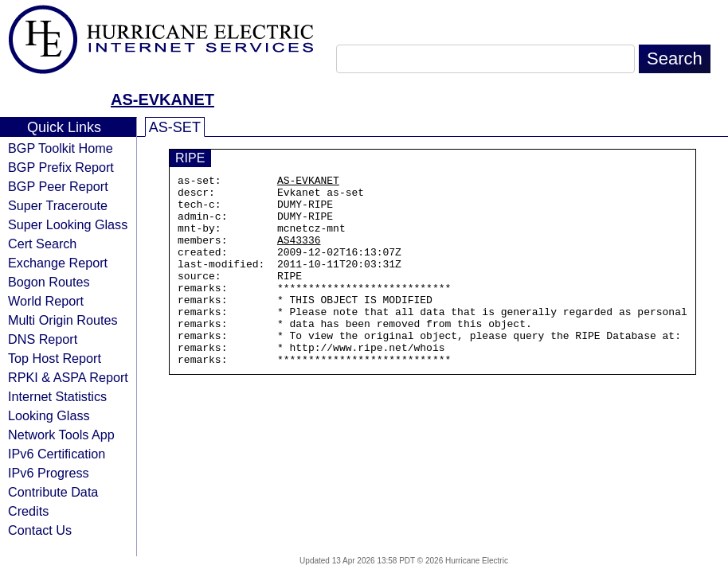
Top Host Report (55, 358)
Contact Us (40, 530)
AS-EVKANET (162, 99)
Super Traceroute (58, 205)
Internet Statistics (57, 396)
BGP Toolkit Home (61, 148)
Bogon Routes (49, 282)
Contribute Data (53, 492)
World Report (46, 301)
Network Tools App (61, 435)
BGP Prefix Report (61, 167)
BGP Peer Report (58, 186)
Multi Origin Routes (63, 320)
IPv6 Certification (57, 454)
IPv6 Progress (49, 473)
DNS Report (43, 339)
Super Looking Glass (68, 224)
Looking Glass (49, 415)
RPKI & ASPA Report (68, 377)
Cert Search (42, 244)
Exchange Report (58, 263)
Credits (28, 511)
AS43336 (299, 254)
